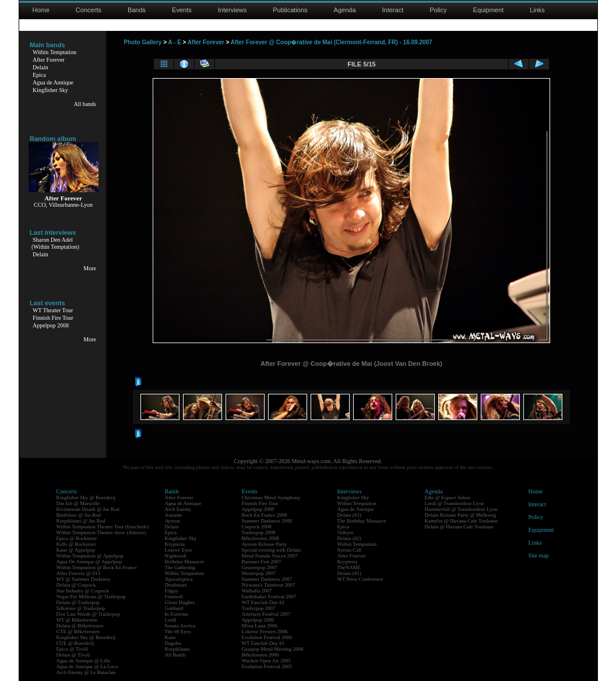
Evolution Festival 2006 (267, 637)
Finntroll (174, 597)
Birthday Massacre (185, 562)
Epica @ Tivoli (73, 649)
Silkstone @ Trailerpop (81, 608)
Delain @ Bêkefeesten (80, 626)
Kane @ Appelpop (76, 550)
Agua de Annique (53, 82)
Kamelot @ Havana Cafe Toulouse (461, 521)
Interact (393, 10)
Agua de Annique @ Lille (84, 661)
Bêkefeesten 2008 (261, 538)
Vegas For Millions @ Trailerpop (91, 597)
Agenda (345, 10)
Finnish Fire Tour (53, 318)
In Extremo (177, 614)
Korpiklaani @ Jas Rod (81, 521)
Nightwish (176, 556)
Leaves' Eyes (179, 550)
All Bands (175, 655)
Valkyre (346, 532)
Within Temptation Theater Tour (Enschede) (103, 527)
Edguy (172, 591)
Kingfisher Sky (50, 90)
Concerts (89, 10)
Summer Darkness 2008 (267, 521)
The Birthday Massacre (362, 521)
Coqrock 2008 (257, 527)
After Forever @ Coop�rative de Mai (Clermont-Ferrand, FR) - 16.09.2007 (332, 42)
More (90, 268)
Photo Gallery (142, 42)
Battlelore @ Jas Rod (79, 515)
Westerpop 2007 (259, 573)
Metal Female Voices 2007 (270, 556)
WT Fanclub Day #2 (263, 602)
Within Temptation (54, 52)
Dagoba (173, 643)
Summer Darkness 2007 (267, 579)
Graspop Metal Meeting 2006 (273, 649)
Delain (41, 67)
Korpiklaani (177, 649)
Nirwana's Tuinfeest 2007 (269, 585)
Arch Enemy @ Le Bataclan (86, 672)
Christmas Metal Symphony (271, 497)
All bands (85, 104)
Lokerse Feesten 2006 (265, 631)
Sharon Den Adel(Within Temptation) (55, 243)
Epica (39, 75)
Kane (170, 637)
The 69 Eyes (178, 631)
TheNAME (349, 567)
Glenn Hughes (180, 602)
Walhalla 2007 (257, 591)
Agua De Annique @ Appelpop (89, 562)
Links (537, 10)
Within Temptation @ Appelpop (90, 556)
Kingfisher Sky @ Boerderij (86, 497)
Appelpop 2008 (51, 325)
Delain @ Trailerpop (78, 602)
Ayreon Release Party (265, 544)
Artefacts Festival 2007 (266, 614)
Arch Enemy (178, 509)
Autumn (174, 515)
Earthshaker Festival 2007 (269, 597)
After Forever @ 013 (79, 573)
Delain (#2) (349, 538)
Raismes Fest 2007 (262, 562)
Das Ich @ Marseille (78, 503)
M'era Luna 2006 (260, 626)
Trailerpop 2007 (259, 608)
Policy (438, 10)
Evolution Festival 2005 (267, 666)
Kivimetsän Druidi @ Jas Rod (88, 509)
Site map (539, 555)
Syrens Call (350, 550)
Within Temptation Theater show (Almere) (101, 532)
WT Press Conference (360, 579)
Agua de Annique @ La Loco (87, 666)
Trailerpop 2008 (259, 532)
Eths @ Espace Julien (448, 497)
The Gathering (180, 567)
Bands (137, 10)
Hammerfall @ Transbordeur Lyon (461, 509)
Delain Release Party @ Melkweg (460, 515)
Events (182, 10)
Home (41, 10)
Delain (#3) (349, 515)
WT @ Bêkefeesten (77, 620)
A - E (174, 42)
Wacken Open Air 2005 (267, 661)
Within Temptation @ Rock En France (97, 567)
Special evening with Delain (272, 550)
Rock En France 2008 (265, 515)
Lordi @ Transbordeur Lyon (455, 503)
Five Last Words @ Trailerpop (88, 614)
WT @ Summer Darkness (84, 579)
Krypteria (175, 544)
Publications (290, 10)
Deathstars (176, 585)
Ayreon (173, 521)
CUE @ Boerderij (75, 643)
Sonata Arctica (180, 626)
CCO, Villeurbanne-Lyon (63, 205)
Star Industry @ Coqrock (83, 591)
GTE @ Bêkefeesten (78, 631)
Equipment (489, 10)
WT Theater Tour (53, 310)
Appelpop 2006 (258, 620)
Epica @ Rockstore (77, 538)
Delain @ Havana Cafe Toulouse (459, 527)
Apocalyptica (179, 579)
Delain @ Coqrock (76, 585)
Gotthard (174, 608)
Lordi (171, 620)
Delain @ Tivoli (73, 655)
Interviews (233, 10)
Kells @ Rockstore (76, 544)
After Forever (49, 60)
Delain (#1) (349, 573)
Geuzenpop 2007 (260, 567)
